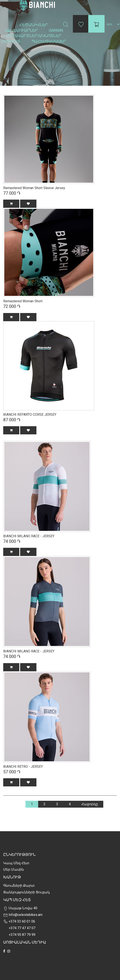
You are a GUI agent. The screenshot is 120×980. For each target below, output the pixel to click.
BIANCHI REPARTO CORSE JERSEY (30, 415)
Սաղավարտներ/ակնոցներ (34, 36)
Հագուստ (11, 41)
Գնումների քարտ (19, 886)
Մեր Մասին (13, 869)
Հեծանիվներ (34, 25)
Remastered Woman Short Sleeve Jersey (34, 188)
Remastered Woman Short (23, 301)
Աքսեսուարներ (22, 30)
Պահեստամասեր (49, 41)
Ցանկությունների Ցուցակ (26, 892)
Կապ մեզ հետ (16, 863)
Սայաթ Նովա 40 (20, 908)
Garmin (56, 30)
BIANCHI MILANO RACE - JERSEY (29, 536)
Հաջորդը (90, 804)
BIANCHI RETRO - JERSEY (23, 767)
